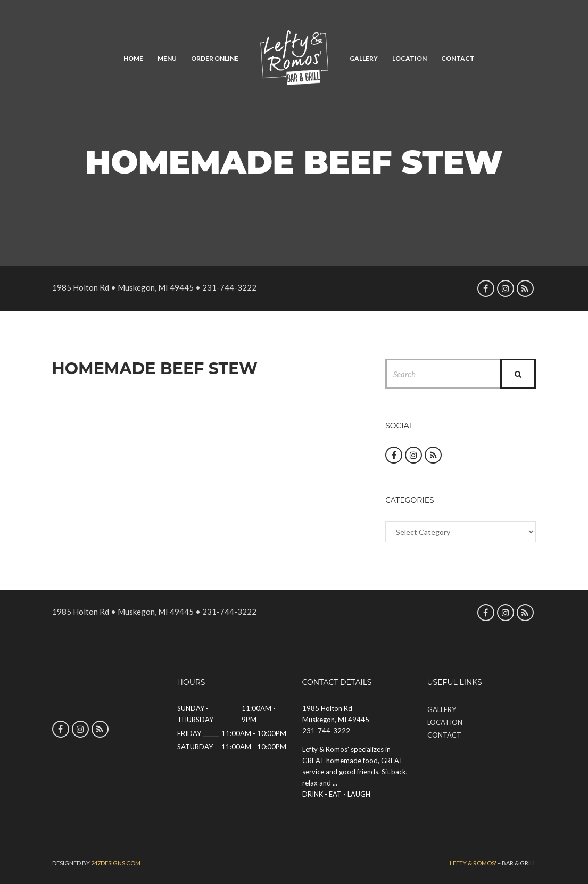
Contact (458, 58)
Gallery (364, 58)
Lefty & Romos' (473, 863)
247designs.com (116, 863)
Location (409, 58)
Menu (167, 58)
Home (133, 58)
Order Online (215, 58)
